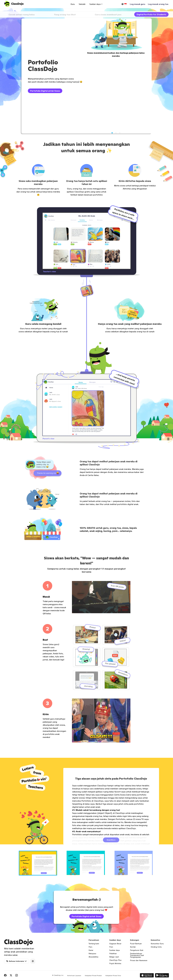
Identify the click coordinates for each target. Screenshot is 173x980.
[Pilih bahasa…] (124, 4)
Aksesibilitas (93, 957)
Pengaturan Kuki (137, 950)
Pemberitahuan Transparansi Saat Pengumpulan (137, 955)
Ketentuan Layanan (74, 975)
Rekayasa (92, 954)
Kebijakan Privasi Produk (93, 975)
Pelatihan (113, 954)
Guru (73, 4)
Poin (111, 947)
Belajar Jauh (114, 957)
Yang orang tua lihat (65, 15)
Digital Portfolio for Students (151, 14)
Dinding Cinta (156, 947)
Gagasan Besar (115, 944)
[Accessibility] (33, 961)
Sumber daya (114, 950)
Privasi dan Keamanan (139, 960)
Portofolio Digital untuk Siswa (45, 91)
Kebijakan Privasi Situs (113, 975)
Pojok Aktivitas (115, 963)
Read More (111, 840)
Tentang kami (94, 944)
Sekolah (82, 4)
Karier (91, 950)
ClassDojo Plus (115, 960)
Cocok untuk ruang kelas (22, 15)
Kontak (133, 947)
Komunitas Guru (157, 944)
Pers (90, 947)
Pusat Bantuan (136, 944)
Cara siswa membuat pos (108, 15)
